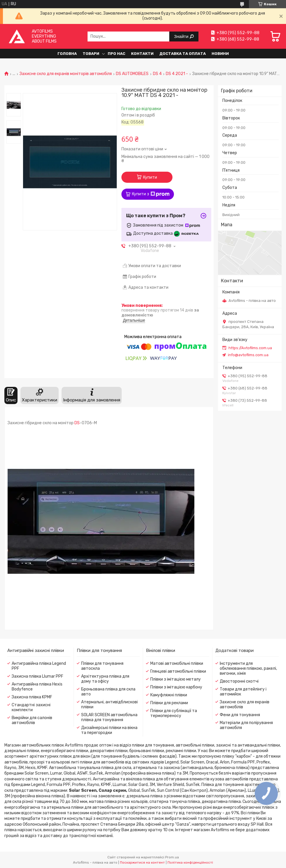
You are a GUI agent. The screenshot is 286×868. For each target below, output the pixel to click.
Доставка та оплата (183, 54)
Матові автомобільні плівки (177, 663)
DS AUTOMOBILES (132, 74)
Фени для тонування (240, 715)
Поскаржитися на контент (142, 862)
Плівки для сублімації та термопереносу (174, 713)
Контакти (142, 54)
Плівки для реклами (169, 703)
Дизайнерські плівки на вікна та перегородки (109, 730)
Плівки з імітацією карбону (176, 687)
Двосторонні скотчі (239, 681)
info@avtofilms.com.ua (248, 355)
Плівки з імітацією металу (176, 679)
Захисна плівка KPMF (32, 697)
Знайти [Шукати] (182, 36)
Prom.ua (172, 857)
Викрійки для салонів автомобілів (32, 720)
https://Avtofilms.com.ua (250, 348)
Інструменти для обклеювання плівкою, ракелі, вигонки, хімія (248, 668)
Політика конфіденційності (190, 862)
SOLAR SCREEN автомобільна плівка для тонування (109, 717)
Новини (220, 54)
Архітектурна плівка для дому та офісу (105, 679)
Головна (67, 54)
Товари (91, 54)
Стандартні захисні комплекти (31, 707)
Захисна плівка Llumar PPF (38, 676)
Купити (150, 177)
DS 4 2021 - (177, 74)
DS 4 (157, 74)
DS (77, 423)
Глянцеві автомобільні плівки (178, 671)
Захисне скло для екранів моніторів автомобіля (66, 74)
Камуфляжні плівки (169, 695)
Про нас (116, 54)
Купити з (151, 194)
